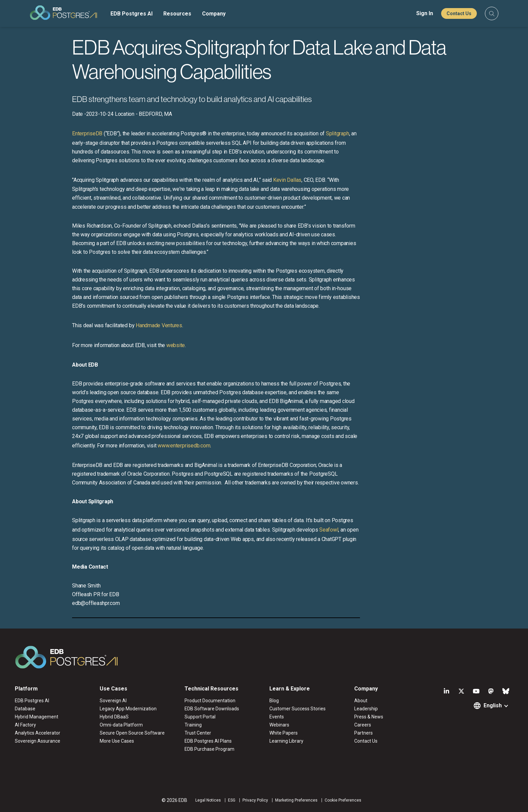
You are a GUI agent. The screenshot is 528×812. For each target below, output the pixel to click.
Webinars (279, 725)
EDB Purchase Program (209, 749)
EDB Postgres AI (131, 14)
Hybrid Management (37, 717)
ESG (232, 800)
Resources (177, 14)
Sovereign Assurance (38, 741)
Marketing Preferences (296, 800)
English (493, 705)
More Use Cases (117, 741)
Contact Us (459, 13)
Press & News (369, 717)
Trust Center (198, 733)
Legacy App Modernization (128, 709)
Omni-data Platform (121, 725)
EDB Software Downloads (212, 709)
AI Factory (25, 725)
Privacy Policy (255, 800)
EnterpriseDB (87, 133)
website (176, 345)
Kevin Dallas (287, 180)
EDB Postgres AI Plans (208, 741)
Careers (363, 725)
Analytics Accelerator (38, 733)
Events (277, 717)
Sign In (425, 13)
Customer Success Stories (298, 709)
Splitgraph (338, 133)
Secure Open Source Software (132, 733)
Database (25, 709)
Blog (274, 701)
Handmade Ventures (159, 325)
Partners (364, 733)
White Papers (284, 733)
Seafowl (329, 530)
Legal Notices (208, 800)
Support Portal (200, 717)
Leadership (366, 709)
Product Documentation (210, 701)
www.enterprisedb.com (183, 446)
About (361, 701)
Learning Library (286, 741)
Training (193, 725)
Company (214, 14)
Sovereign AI (113, 701)
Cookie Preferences (343, 800)
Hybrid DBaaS (114, 717)
